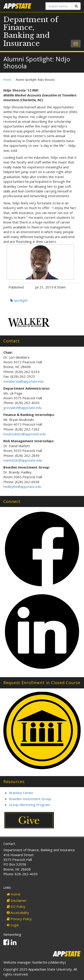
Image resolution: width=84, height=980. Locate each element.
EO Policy (16, 906)
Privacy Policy (19, 919)
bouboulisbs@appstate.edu (25, 434)
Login (13, 925)
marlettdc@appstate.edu (23, 460)
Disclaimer (17, 900)
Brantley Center (21, 793)
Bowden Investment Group (30, 799)
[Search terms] (59, 6)
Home (7, 80)
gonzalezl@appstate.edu (23, 408)
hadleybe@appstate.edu (22, 487)
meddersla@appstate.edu (24, 381)
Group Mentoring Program (29, 805)
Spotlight (19, 300)
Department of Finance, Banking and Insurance (31, 31)
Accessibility (18, 913)
